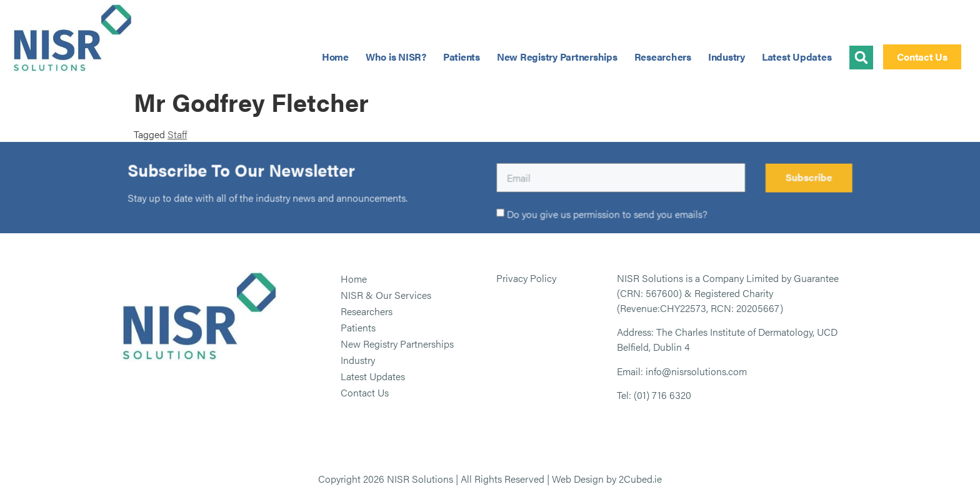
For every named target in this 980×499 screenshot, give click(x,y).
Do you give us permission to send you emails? (607, 215)
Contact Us (365, 392)
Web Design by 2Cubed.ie (607, 479)
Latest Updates (797, 57)
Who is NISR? (396, 57)
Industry (727, 57)
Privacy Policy (526, 278)
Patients (462, 57)
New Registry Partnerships (557, 57)
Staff (177, 134)
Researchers (663, 57)
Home (335, 57)
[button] (861, 58)
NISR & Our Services (386, 295)
